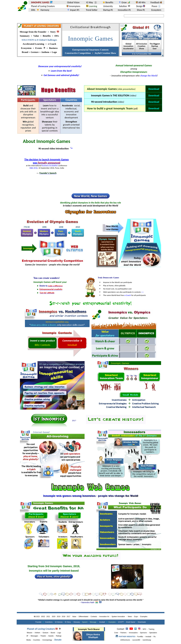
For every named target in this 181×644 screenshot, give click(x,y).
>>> (142, 292)
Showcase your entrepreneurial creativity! (60, 66)
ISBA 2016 (34, 168)
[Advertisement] (123, 124)
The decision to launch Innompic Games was (47, 161)
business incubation (50, 166)
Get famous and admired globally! (61, 75)
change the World (149, 76)
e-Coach (128, 295)
